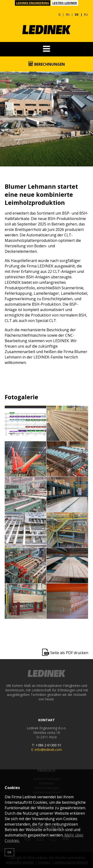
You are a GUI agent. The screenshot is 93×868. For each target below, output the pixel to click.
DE (77, 15)
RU (86, 15)
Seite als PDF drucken (69, 653)
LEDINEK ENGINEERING (33, 3)
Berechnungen (47, 64)
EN (68, 15)
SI (59, 15)
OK (9, 852)
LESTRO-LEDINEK (65, 3)
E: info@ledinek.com (46, 750)
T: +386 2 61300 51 (47, 745)
